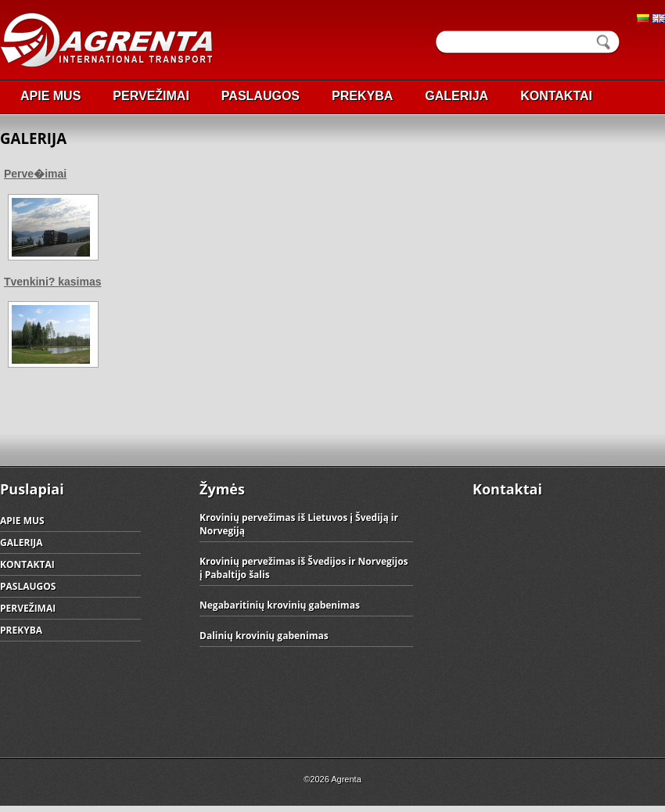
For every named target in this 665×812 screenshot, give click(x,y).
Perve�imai (35, 174)
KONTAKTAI (556, 96)
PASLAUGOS (261, 96)
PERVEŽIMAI (151, 96)
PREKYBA (362, 96)
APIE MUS (50, 96)
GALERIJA (457, 96)
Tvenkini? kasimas (53, 282)
